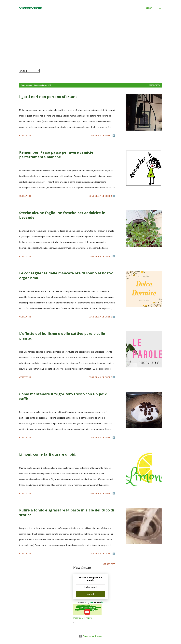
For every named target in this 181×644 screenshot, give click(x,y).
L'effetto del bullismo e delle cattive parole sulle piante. (62, 336)
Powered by (90, 603)
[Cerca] (149, 8)
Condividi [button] (25, 136)
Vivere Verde (31, 8)
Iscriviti (90, 594)
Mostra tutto (154, 85)
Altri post (109, 564)
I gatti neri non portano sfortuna (48, 97)
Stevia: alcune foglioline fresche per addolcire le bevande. (62, 215)
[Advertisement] (90, 48)
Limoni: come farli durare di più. (48, 454)
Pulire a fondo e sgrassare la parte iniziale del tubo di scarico (67, 512)
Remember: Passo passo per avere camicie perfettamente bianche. (56, 155)
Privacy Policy (83, 618)
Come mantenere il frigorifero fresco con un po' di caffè (64, 396)
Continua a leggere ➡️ (102, 136)
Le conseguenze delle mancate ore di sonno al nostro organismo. (66, 275)
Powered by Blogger (90, 636)
